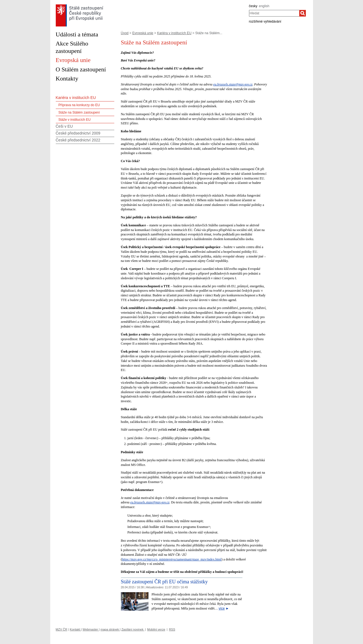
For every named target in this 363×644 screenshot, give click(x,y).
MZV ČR (62, 629)
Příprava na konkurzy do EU (79, 105)
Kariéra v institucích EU (174, 33)
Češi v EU (64, 126)
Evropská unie (143, 33)
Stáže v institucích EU (75, 120)
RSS (172, 629)
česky (253, 6)
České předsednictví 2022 (78, 140)
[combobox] (274, 13)
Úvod (125, 33)
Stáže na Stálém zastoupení (79, 112)
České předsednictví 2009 (78, 133)
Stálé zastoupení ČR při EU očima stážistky (164, 582)
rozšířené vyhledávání (265, 22)
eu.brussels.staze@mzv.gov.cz (233, 84)
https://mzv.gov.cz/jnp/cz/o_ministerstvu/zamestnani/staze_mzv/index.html (172, 559)
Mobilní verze (156, 629)
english (264, 6)
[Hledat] (303, 13)
